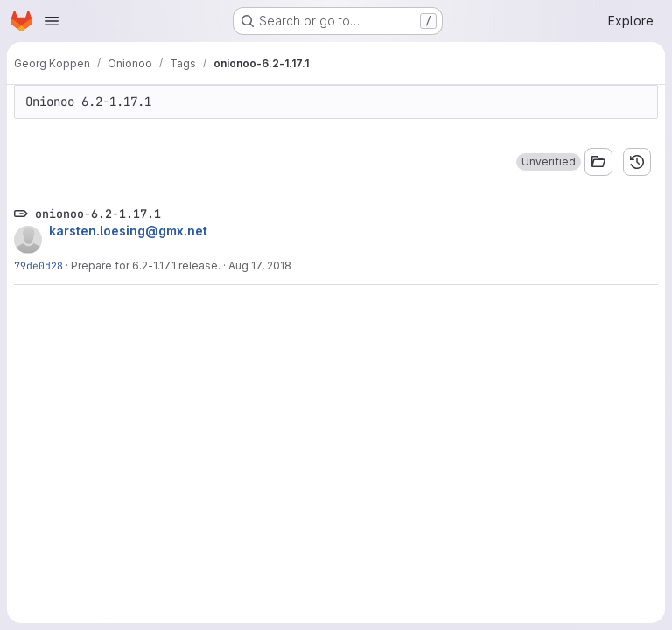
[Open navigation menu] (52, 21)
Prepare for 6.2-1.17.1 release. (146, 266)
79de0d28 (38, 266)
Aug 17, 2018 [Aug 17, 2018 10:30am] (260, 266)
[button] (549, 162)
